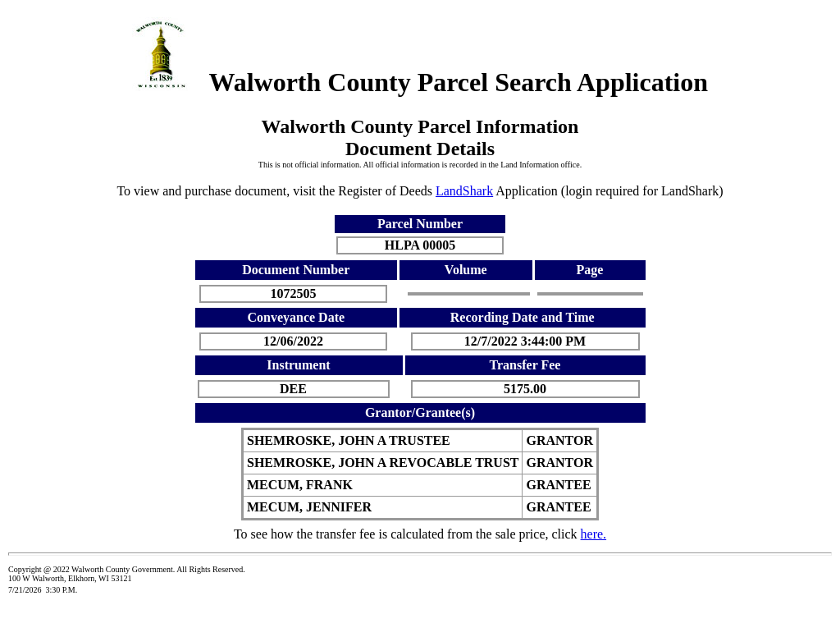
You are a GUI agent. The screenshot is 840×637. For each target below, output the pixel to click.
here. (594, 534)
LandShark (464, 191)
